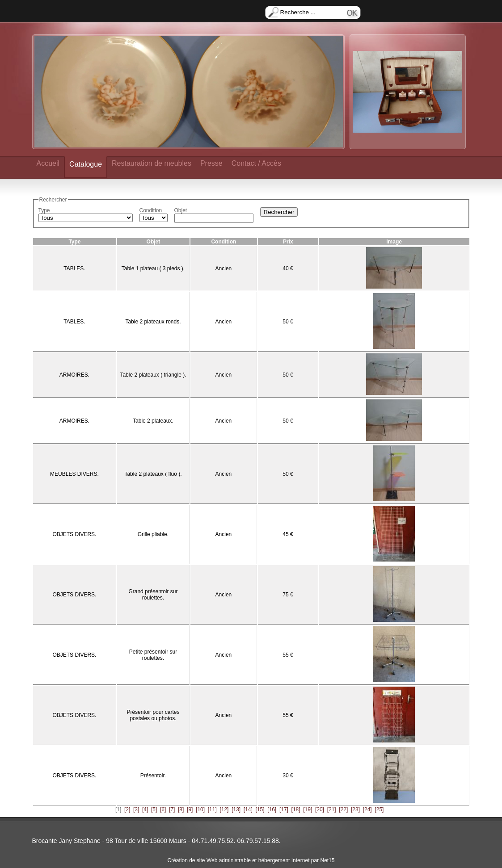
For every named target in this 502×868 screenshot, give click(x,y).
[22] (343, 809)
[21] (332, 809)
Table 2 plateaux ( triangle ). (153, 375)
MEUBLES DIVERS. (74, 474)
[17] (284, 809)
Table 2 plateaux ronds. (153, 322)
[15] (260, 809)
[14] (248, 809)
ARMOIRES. (74, 375)
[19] (308, 809)
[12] (224, 809)
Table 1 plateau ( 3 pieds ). (153, 268)
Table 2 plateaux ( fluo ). (153, 474)
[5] (154, 809)
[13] (236, 809)
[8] (181, 809)
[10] (200, 809)
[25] (379, 809)
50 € (288, 322)
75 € (288, 595)
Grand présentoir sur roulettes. (153, 595)
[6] (163, 809)
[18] (296, 809)
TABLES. (74, 268)
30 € (288, 776)
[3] (136, 809)
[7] (172, 809)
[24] (367, 809)
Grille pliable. (153, 534)
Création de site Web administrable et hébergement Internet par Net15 (251, 860)
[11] (212, 809)
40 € (288, 268)
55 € (288, 655)
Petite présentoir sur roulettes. (153, 655)
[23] (355, 809)
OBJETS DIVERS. (74, 534)
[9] (190, 809)
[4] (145, 809)
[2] (127, 809)
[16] (272, 809)
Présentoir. (153, 776)
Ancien (224, 268)
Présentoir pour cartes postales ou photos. (153, 715)
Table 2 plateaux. (153, 421)
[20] (320, 809)
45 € (288, 534)
